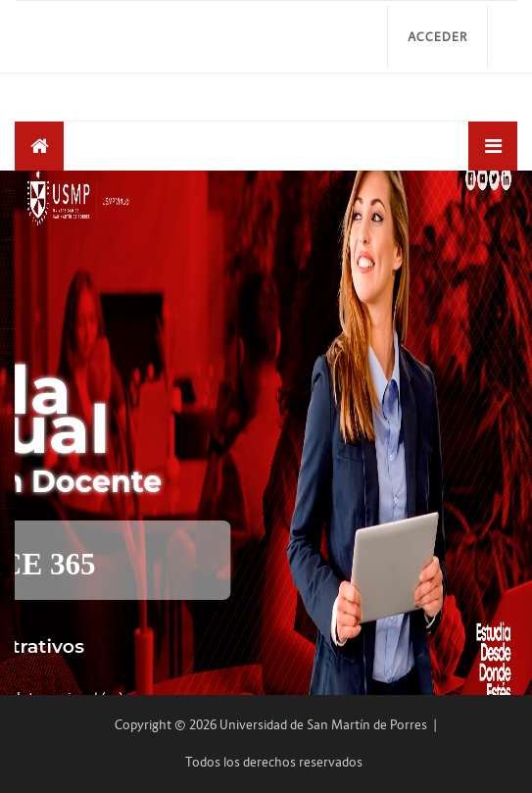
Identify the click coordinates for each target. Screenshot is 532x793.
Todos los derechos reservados (274, 762)
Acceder (437, 37)
